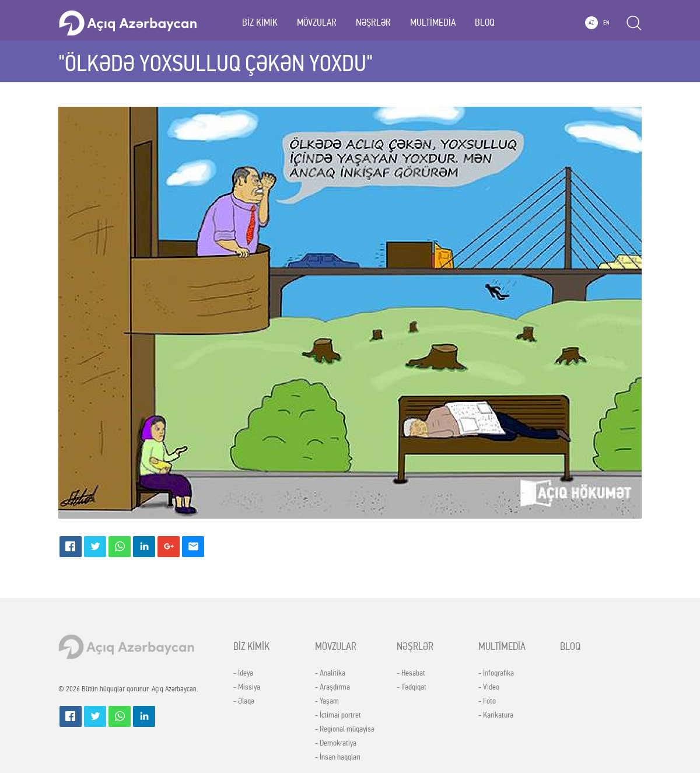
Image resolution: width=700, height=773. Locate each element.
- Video (489, 687)
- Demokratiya (336, 743)
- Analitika (330, 673)
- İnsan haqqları (338, 757)
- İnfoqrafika (496, 673)
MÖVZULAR (317, 22)
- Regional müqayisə (345, 729)
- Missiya (247, 687)
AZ (591, 23)
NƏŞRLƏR (373, 22)
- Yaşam (327, 701)
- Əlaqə (244, 701)
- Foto (487, 701)
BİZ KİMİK (260, 22)
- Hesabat (411, 673)
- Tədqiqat (412, 687)
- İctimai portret (338, 715)
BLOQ (485, 22)
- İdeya (243, 673)
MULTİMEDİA (433, 22)
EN (606, 23)
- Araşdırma (332, 687)
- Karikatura (496, 715)
